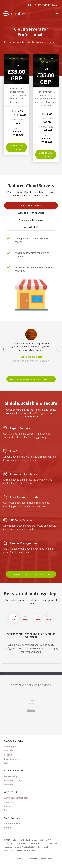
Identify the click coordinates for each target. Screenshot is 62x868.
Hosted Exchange (13, 780)
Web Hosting (11, 776)
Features (9, 751)
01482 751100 (42, 5)
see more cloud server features (31, 574)
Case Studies (11, 759)
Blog (7, 810)
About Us (9, 802)
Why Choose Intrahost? (16, 798)
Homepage (10, 747)
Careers (8, 806)
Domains (9, 785)
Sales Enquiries (12, 823)
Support (8, 828)
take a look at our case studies (31, 379)
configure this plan (17, 147)
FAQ (6, 763)
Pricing (8, 755)
